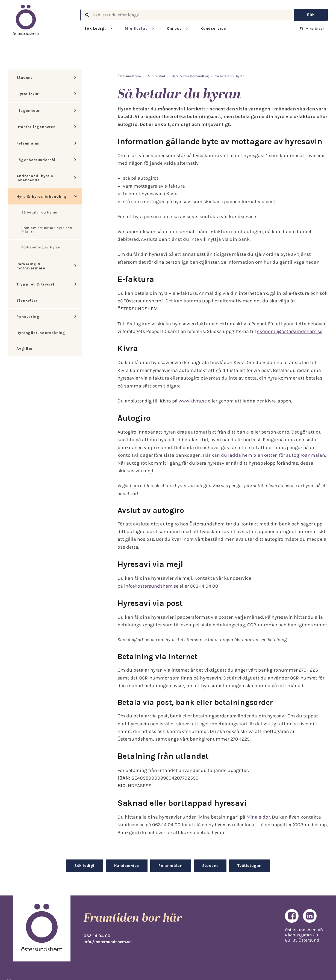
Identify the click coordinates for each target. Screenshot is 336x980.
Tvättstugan (249, 866)
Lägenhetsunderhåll (36, 160)
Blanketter (27, 300)
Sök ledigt (84, 866)
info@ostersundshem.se (151, 586)
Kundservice (213, 28)
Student (24, 78)
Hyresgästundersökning (41, 333)
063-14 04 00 (97, 936)
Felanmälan (28, 143)
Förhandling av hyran (41, 247)
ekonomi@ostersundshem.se (290, 331)
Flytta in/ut (28, 94)
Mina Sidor (312, 29)
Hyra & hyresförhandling (42, 196)
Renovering (28, 317)
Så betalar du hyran (39, 212)
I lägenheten (29, 111)
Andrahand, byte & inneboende (36, 178)
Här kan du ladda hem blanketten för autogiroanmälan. (264, 455)
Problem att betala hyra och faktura (47, 230)
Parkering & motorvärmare (31, 266)
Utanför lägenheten (36, 127)
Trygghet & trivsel (35, 284)
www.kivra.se (193, 401)
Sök (311, 15)
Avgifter (25, 349)
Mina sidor (258, 817)
